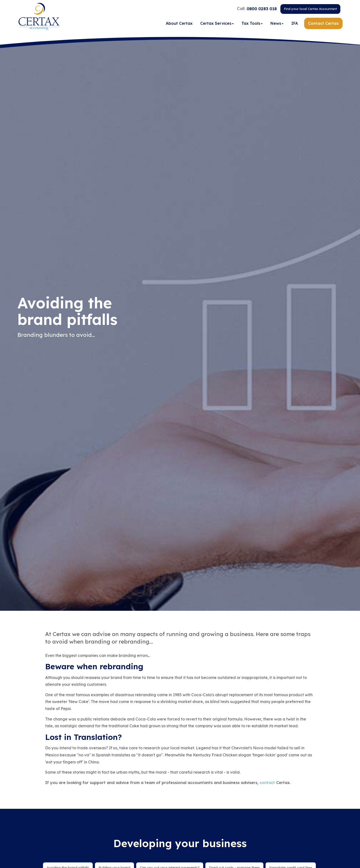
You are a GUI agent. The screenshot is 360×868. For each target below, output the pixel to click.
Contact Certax (323, 24)
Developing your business (180, 843)
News (277, 24)
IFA (295, 24)
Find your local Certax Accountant (310, 9)
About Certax (179, 24)
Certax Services (217, 24)
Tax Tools (252, 24)
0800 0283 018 (262, 9)
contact (267, 783)
